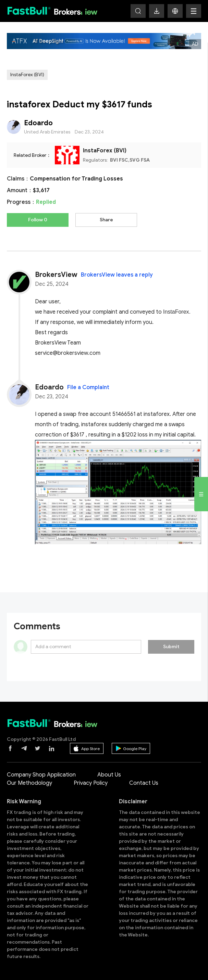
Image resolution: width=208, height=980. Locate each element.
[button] (175, 11)
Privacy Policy (91, 783)
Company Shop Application (41, 775)
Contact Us (144, 783)
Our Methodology (29, 783)
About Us (109, 775)
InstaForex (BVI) (27, 75)
